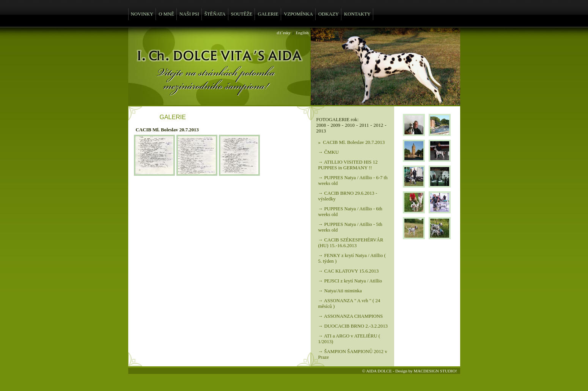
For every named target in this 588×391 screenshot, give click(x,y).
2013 (321, 131)
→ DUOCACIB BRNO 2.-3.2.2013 (353, 326)
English (302, 33)
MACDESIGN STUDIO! (435, 371)
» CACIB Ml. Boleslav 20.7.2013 (352, 142)
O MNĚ (166, 14)
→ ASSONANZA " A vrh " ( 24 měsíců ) (349, 303)
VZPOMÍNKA (298, 14)
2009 (335, 125)
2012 (379, 125)
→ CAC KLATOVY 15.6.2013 (349, 271)
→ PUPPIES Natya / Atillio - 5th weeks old (350, 227)
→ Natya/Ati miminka (340, 291)
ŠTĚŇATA (215, 14)
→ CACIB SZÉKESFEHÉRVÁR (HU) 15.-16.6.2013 (351, 243)
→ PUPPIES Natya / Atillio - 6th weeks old (350, 212)
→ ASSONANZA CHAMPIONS (351, 316)
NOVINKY (142, 14)
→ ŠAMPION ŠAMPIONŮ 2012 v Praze (353, 354)
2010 (350, 125)
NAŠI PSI (189, 14)
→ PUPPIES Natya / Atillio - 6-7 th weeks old (353, 181)
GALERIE (268, 14)
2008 (321, 125)
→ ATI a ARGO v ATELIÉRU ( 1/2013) (349, 339)
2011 (364, 125)
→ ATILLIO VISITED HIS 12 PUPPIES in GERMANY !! (348, 165)
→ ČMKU (329, 152)
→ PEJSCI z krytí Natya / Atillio (350, 281)
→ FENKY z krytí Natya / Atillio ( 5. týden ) (352, 258)
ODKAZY (329, 14)
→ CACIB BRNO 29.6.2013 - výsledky (348, 196)
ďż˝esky (284, 33)
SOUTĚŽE (242, 14)
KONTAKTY (357, 14)
